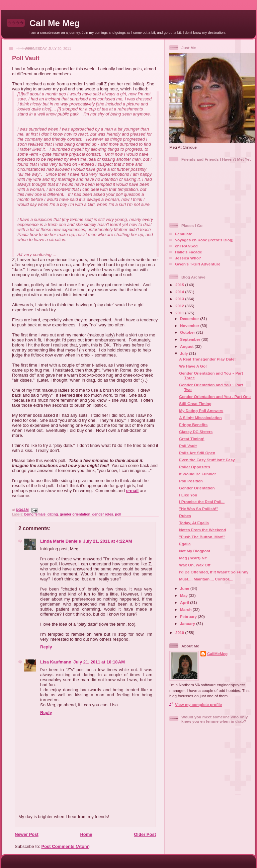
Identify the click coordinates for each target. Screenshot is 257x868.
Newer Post (27, 834)
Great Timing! (192, 439)
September (191, 339)
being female (35, 514)
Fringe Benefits (193, 425)
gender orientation (75, 514)
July (185, 353)
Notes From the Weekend (202, 530)
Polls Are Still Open (197, 453)
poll (118, 514)
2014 (180, 292)
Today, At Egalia (194, 523)
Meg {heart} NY (193, 558)
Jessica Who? (188, 258)
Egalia (185, 544)
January (188, 623)
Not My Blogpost (195, 551)
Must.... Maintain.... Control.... (206, 579)
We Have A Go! (193, 366)
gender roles (103, 514)
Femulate (184, 234)
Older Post (145, 834)
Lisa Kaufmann (56, 662)
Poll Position (191, 481)
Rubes (185, 516)
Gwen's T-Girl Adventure (198, 264)
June (185, 588)
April (185, 602)
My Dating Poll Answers (201, 411)
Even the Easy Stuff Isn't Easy (207, 460)
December (190, 319)
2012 (180, 306)
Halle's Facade (189, 252)
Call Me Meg (55, 23)
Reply (46, 647)
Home (86, 834)
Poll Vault (26, 58)
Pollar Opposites (195, 467)
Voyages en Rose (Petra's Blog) (204, 240)
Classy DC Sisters (196, 432)
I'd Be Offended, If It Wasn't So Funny (214, 572)
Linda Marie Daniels (61, 541)
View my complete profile (198, 704)
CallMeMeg (217, 654)
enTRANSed (186, 246)
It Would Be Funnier (197, 474)
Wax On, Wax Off (195, 565)
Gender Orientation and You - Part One (215, 397)
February (189, 616)
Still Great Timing (195, 404)
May (184, 595)
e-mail (133, 491)
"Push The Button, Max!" (202, 537)
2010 (180, 633)
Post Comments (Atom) (66, 846)
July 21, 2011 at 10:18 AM (99, 662)
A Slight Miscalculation (200, 418)
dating (53, 514)
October (188, 332)
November (190, 326)
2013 (180, 299)
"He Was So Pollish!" (199, 509)
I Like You (188, 495)
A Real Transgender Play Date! (207, 359)
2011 (180, 313)
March (186, 609)
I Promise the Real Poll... (202, 502)
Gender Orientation (197, 488)
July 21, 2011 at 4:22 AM (108, 541)
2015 (180, 285)
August (187, 346)
